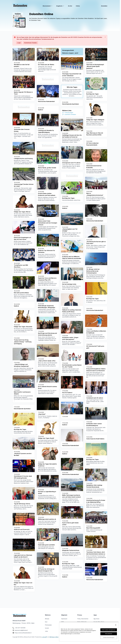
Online (78, 6)
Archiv (70, 6)
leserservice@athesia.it (21, 630)
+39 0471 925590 (20, 628)
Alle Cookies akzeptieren (109, 630)
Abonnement (48, 6)
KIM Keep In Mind (54, 637)
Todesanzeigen (93, 108)
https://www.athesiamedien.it (23, 633)
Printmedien (48, 625)
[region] (89, 632)
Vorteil (47, 628)
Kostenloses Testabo (31, 43)
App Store (96, 619)
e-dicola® (44, 637)
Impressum (64, 619)
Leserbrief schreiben (94, 109)
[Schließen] (116, 625)
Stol (46, 622)
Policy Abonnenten (83, 619)
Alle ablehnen (109, 634)
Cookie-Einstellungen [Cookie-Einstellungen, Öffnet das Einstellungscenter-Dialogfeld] (109, 637)
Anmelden (104, 6)
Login (19, 43)
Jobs (46, 631)
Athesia (47, 619)
